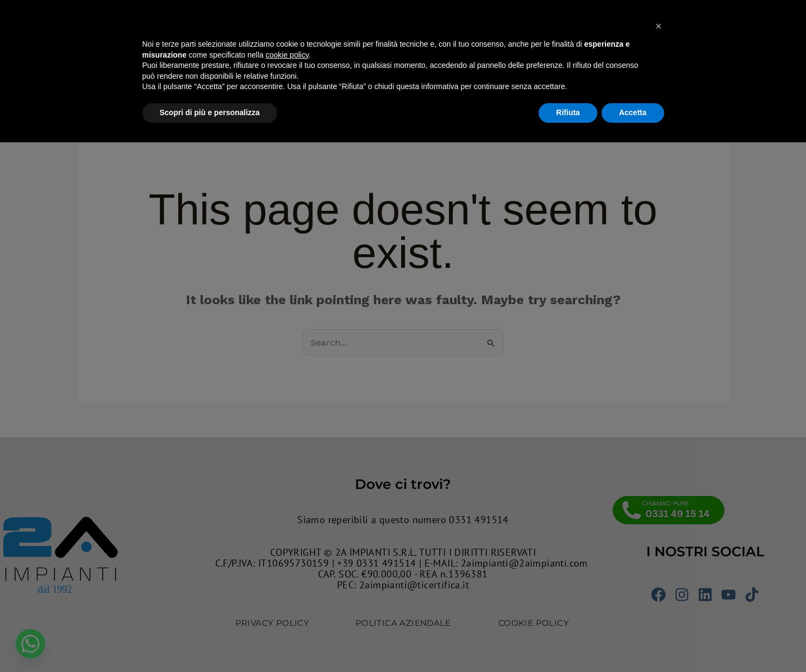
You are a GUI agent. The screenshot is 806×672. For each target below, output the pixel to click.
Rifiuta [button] (568, 642)
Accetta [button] (633, 642)
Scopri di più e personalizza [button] (210, 642)
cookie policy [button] (287, 585)
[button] (659, 556)
